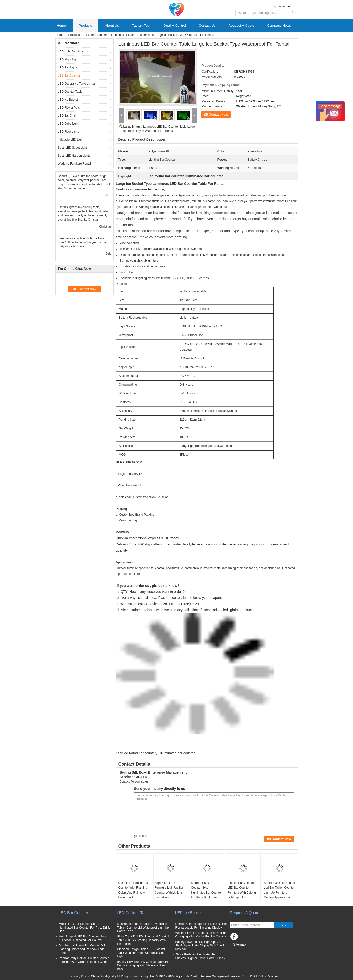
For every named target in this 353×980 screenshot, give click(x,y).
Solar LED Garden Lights (74, 156)
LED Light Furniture (71, 51)
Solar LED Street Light (72, 148)
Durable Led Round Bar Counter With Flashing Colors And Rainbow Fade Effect (134, 890)
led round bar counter (140, 753)
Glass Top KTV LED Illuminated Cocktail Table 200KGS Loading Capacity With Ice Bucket (143, 940)
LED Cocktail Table (70, 92)
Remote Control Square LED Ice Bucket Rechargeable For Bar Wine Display (201, 926)
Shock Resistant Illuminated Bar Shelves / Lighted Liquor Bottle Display (200, 956)
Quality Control (175, 26)
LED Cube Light (68, 124)
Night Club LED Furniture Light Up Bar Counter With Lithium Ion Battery (169, 890)
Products (85, 26)
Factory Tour (141, 26)
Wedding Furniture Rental (75, 164)
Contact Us (207, 26)
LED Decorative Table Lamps (77, 84)
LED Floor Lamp (69, 132)
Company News (279, 26)
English (284, 6)
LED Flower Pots (69, 108)
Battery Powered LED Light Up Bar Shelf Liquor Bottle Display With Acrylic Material (200, 946)
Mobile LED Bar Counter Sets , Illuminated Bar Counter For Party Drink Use (206, 890)
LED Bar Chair (67, 116)
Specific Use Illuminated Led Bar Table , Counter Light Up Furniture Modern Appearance (279, 890)
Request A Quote (241, 26)
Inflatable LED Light (71, 140)
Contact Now (218, 115)
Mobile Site (239, 950)
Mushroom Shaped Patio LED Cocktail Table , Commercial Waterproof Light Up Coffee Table (143, 928)
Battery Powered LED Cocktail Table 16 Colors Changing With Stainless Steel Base (143, 965)
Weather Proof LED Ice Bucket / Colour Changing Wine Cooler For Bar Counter (201, 935)
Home (61, 26)
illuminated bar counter (178, 753)
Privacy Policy (80, 976)
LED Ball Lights (68, 68)
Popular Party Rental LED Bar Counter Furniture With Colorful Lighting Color (242, 890)
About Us (112, 26)
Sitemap (239, 944)
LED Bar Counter (96, 35)
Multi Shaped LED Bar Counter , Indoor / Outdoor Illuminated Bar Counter (84, 938)
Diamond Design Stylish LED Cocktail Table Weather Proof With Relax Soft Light (141, 953)
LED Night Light (68, 60)
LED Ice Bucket (68, 100)
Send (283, 925)
